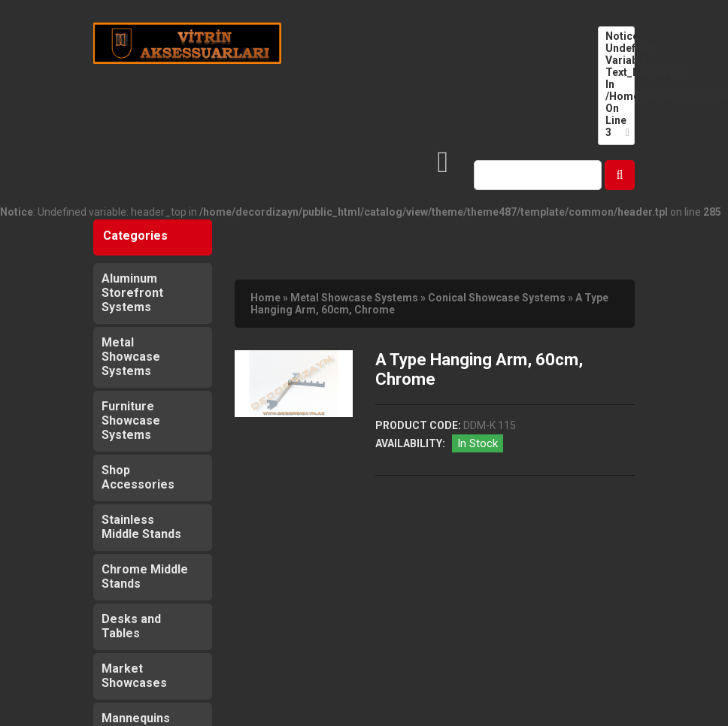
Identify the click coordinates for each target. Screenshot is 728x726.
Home (265, 298)
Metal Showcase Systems (131, 357)
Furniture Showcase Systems (131, 420)
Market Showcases (134, 676)
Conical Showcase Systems (497, 298)
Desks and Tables (131, 626)
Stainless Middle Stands (141, 527)
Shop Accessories (138, 477)
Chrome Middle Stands (145, 576)
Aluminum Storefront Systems (132, 293)
